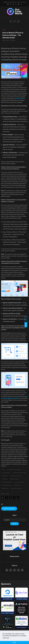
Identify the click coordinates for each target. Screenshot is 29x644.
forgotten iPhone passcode (17, 488)
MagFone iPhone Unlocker (16, 476)
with (5, 2)
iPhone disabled (17, 485)
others (3, 470)
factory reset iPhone (6, 473)
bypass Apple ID (5, 488)
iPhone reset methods (14, 479)
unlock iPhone (5, 476)
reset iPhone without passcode (19, 473)
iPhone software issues (7, 485)
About (19, 2)
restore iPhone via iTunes (7, 482)
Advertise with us (12, 2)
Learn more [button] (6, 638)
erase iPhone (5, 479)
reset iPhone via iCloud (19, 482)
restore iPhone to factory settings (14, 470)
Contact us (23, 2)
